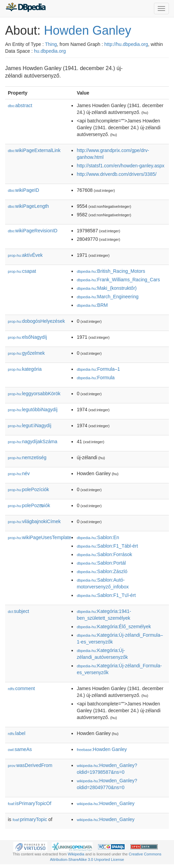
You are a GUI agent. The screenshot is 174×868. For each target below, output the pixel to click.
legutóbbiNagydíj (33, 410)
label (17, 733)
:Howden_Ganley (106, 803)
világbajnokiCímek (34, 521)
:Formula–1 (98, 369)
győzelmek (26, 353)
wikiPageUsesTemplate (39, 537)
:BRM (92, 305)
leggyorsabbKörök (34, 394)
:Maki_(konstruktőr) (107, 288)
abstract (20, 105)
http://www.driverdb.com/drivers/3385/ (116, 174)
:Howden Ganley (102, 749)
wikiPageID (23, 190)
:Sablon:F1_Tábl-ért (107, 546)
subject (18, 611)
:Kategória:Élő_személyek (114, 627)
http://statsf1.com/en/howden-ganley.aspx (120, 166)
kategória (25, 369)
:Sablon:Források (104, 554)
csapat (22, 271)
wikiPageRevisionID (33, 231)
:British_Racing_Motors (111, 271)
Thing (51, 44)
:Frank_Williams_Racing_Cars (118, 280)
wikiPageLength (28, 206)
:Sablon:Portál (101, 563)
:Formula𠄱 (96, 378)
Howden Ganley (88, 30)
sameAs (20, 749)
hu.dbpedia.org (50, 51)
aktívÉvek (25, 255)
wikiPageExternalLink (34, 150)
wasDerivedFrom (30, 765)
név (19, 473)
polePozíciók (28, 489)
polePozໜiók (29, 505)
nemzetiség (27, 457)
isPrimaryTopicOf (30, 803)
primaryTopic (30, 819)
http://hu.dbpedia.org (126, 44)
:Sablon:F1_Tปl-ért (106, 595)
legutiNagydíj (30, 425)
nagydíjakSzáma (33, 441)
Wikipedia (76, 854)
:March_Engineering (107, 297)
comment (21, 688)
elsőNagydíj (27, 337)
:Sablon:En (98, 537)
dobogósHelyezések (36, 321)
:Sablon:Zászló (102, 571)
